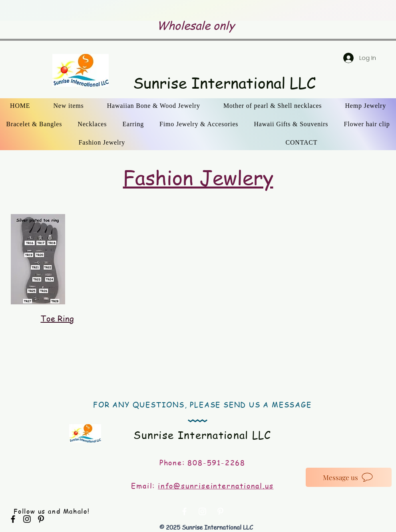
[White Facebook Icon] (184, 511)
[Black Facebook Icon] (13, 519)
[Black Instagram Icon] (27, 519)
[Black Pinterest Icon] (41, 519)
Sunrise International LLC (224, 83)
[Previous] (57, 11)
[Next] (339, 11)
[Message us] (349, 477)
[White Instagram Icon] (202, 511)
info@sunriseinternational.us (216, 485)
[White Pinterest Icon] (220, 511)
